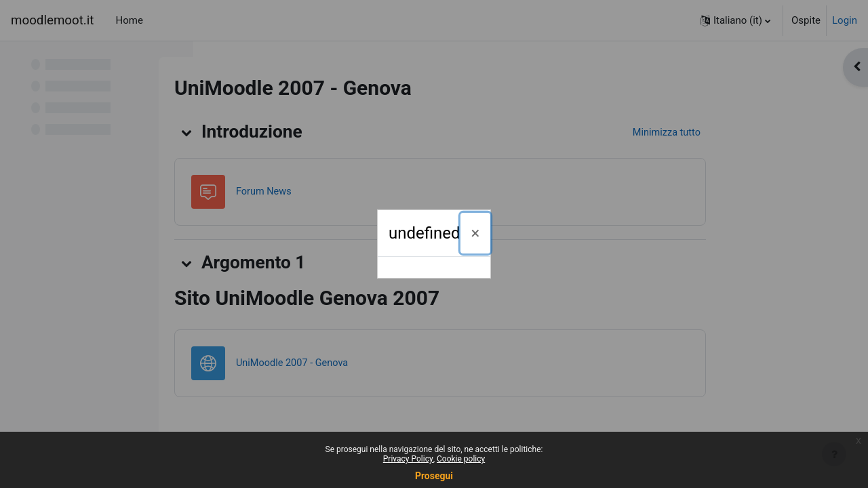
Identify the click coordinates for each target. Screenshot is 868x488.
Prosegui (434, 476)
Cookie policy (461, 459)
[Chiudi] (476, 233)
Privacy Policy (408, 459)
